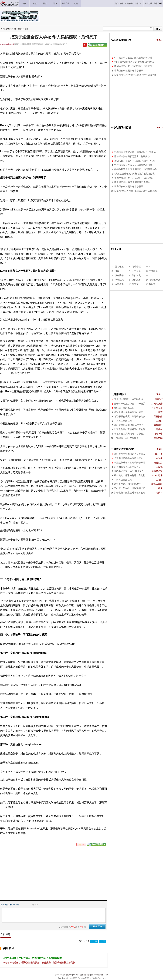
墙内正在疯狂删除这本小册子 (129, 71)
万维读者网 (6, 29)
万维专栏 (136, 267)
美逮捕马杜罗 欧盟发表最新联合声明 (132, 182)
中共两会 (153, 271)
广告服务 (68, 975)
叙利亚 (152, 284)
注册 (160, 3)
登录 (156, 3)
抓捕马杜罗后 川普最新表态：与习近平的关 (136, 169)
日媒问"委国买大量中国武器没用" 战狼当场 (135, 75)
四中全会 (136, 271)
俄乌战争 (119, 275)
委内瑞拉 (119, 267)
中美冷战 (119, 280)
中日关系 (119, 284)
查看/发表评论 (59, 44)
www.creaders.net (7, 44)
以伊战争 (136, 280)
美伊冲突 (136, 275)
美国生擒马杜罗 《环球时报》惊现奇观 (133, 66)
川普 (117, 271)
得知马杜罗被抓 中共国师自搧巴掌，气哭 (135, 161)
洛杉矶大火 (154, 280)
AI (150, 267)
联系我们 (77, 975)
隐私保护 (104, 975)
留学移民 (18, 29)
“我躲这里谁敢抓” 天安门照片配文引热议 (134, 62)
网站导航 (95, 975)
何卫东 (135, 284)
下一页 (102, 941)
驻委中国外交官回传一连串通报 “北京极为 (135, 152)
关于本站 (59, 975)
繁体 (121, 3)
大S (151, 275)
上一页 (94, 941)
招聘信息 (86, 975)
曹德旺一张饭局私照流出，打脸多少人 (133, 157)
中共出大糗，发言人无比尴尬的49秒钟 (133, 58)
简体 (117, 3)
